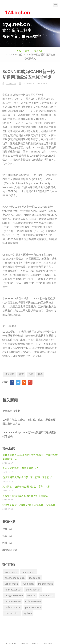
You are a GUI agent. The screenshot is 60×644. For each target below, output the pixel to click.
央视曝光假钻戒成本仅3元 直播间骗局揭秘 (25, 496)
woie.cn (31, 595)
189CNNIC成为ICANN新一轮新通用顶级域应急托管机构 (29, 434)
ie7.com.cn (35, 578)
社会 (40, 374)
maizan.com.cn (33, 601)
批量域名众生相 (11, 411)
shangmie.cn (47, 595)
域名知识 (39, 51)
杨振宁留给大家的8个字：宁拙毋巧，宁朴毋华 (27, 477)
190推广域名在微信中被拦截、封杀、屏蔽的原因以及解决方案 (29, 422)
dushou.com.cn (13, 601)
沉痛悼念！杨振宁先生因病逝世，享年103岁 (26, 486)
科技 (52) (7, 543)
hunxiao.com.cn (13, 590)
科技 (31, 374)
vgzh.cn (28, 613)
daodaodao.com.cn (15, 578)
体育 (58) (7, 536)
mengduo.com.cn (14, 595)
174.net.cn (11, 84)
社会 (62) (7, 529)
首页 (19, 51)
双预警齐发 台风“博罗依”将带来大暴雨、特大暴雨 (29, 505)
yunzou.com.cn (33, 607)
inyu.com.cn (11, 572)
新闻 (28, 51)
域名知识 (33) (10, 550)
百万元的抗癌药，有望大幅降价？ (20, 468)
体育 (21, 374)
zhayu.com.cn (33, 590)
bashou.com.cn (13, 607)
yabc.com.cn (11, 584)
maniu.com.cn (46, 584)
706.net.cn (28, 584)
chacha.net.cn (12, 613)
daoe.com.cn (29, 572)
